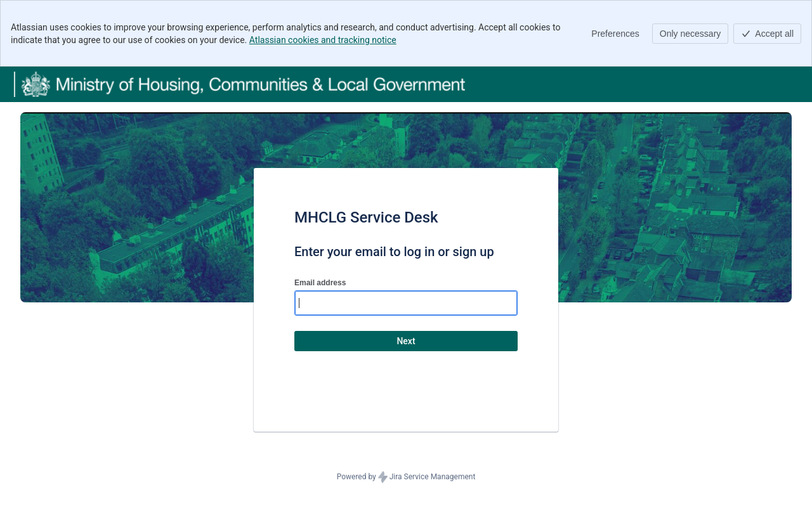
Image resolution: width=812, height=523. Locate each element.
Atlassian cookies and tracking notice (323, 40)
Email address (320, 283)
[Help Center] (239, 84)
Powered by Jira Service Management (406, 477)
